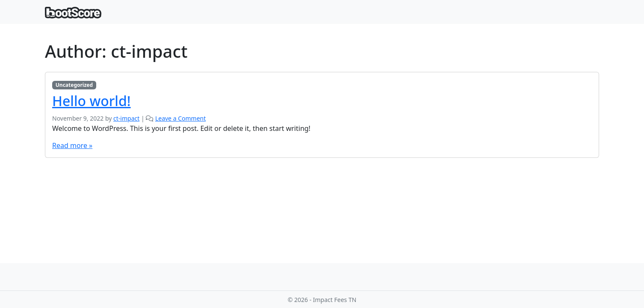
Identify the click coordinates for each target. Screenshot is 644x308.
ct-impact (126, 118)
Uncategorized (74, 85)
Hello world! (92, 101)
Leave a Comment (180, 118)
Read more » (72, 145)
